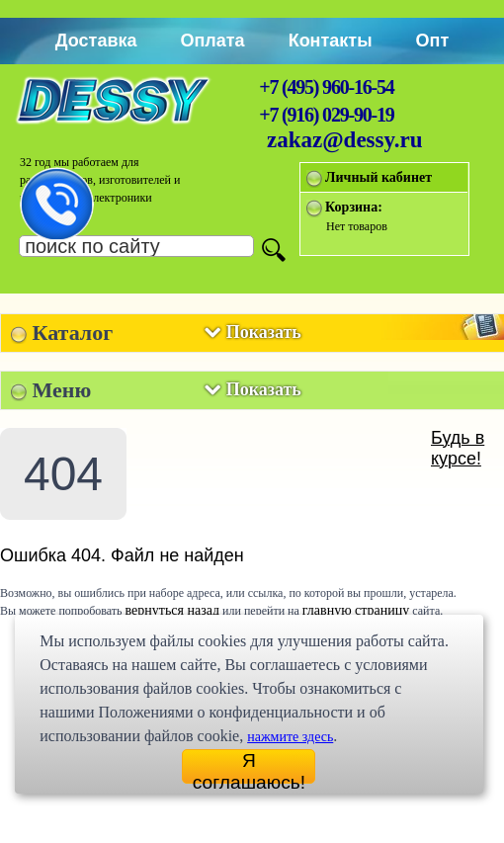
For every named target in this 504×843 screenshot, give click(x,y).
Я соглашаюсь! (249, 767)
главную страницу (356, 610)
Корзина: (354, 207)
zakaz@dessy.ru (345, 140)
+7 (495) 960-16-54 (326, 87)
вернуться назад (172, 610)
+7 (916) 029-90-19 (326, 115)
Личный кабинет (378, 177)
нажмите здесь (290, 737)
